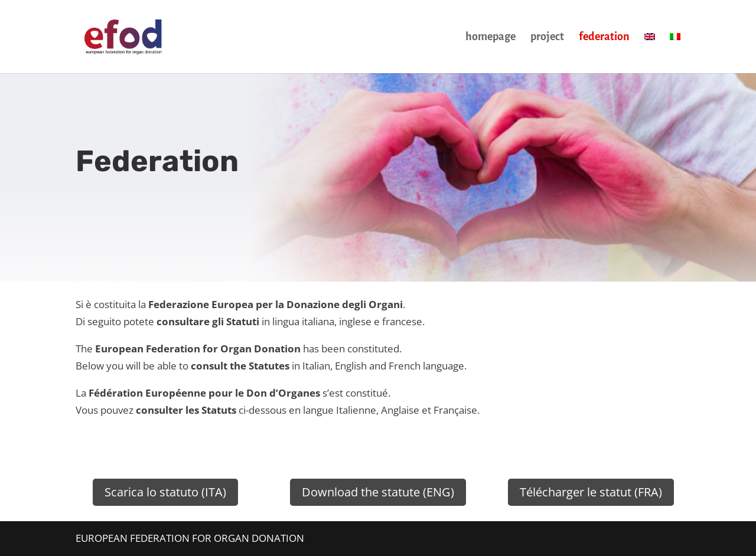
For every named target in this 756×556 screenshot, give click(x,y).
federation (604, 37)
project (547, 37)
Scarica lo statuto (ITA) (165, 492)
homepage (491, 37)
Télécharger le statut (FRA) (591, 492)
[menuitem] (650, 53)
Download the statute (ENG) (378, 492)
